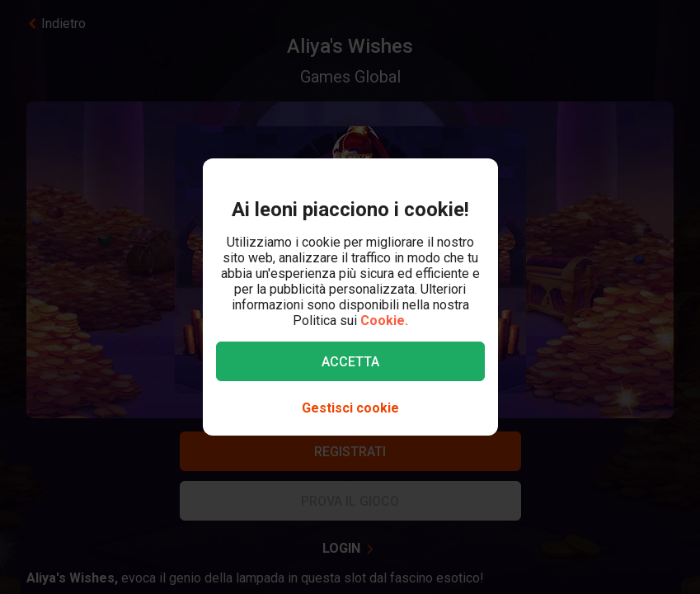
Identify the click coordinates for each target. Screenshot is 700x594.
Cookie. (384, 321)
